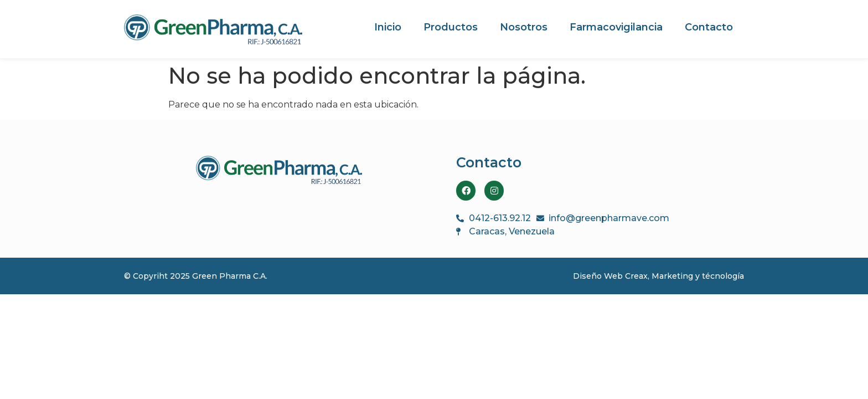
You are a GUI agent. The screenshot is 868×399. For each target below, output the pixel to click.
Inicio (388, 27)
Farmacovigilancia (616, 27)
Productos (451, 27)
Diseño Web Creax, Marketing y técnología (658, 276)
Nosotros (524, 27)
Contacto (709, 27)
